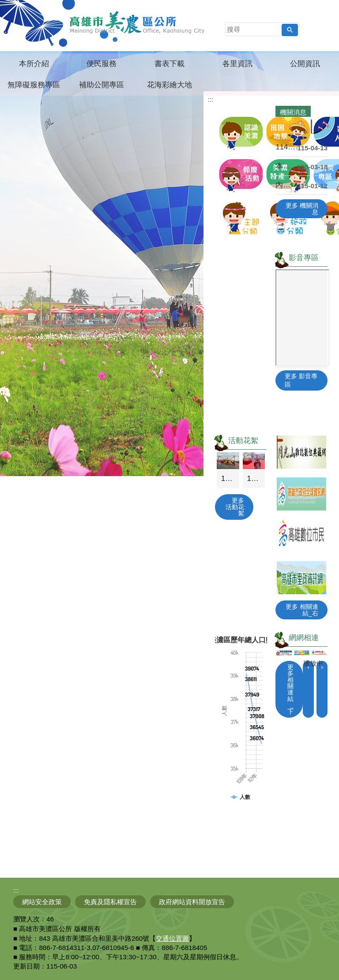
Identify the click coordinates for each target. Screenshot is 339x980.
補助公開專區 (102, 85)
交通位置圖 (172, 938)
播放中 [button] (313, 663)
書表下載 (169, 64)
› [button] (322, 667)
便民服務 (102, 64)
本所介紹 (34, 64)
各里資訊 (237, 64)
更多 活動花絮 (235, 507)
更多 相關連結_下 (290, 689)
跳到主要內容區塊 (5, 5)
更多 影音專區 (301, 380)
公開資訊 (305, 64)
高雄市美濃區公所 (137, 22)
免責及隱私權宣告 (110, 902)
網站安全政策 (42, 902)
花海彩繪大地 (169, 85)
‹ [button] (308, 667)
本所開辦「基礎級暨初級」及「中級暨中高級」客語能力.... (286, 166)
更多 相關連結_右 (302, 610)
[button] (290, 30)
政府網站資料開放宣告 (192, 902)
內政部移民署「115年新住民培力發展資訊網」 (286, 185)
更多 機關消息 (302, 209)
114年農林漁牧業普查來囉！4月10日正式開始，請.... (286, 147)
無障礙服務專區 (34, 85)
